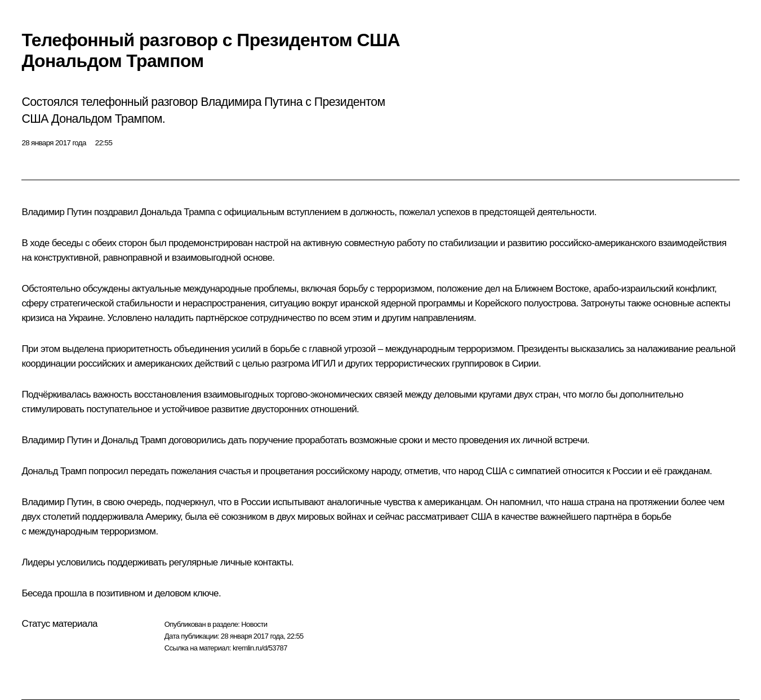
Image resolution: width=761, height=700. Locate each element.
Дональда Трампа (178, 212)
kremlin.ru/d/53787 (260, 648)
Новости (254, 624)
